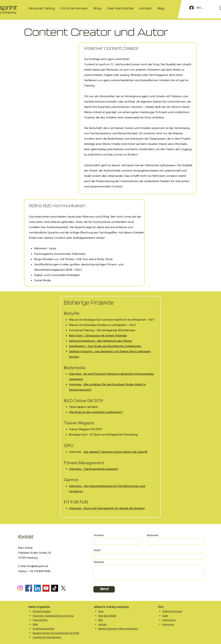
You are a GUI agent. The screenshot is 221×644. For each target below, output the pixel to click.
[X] (63, 588)
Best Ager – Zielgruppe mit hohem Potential (98, 335)
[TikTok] (55, 588)
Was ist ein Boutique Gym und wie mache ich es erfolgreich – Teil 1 (112, 320)
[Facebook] (29, 588)
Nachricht (99, 562)
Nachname (153, 535)
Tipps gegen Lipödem (83, 407)
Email (97, 550)
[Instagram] (20, 588)
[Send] (104, 589)
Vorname (99, 535)
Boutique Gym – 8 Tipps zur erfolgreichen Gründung (103, 434)
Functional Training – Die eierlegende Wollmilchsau (102, 330)
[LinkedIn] (37, 588)
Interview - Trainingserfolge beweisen (94, 469)
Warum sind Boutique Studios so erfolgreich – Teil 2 (102, 325)
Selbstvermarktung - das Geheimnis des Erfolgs (100, 341)
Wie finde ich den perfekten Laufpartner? (96, 412)
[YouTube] (46, 588)
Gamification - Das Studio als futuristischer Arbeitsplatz (105, 346)
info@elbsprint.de (37, 566)
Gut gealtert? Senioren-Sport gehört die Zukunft (116, 452)
